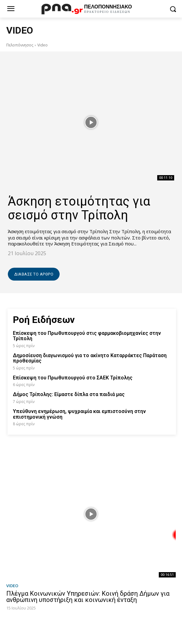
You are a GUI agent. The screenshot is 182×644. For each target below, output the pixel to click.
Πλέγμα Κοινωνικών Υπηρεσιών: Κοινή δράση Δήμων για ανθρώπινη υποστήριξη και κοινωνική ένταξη (88, 597)
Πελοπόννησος (20, 45)
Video (12, 586)
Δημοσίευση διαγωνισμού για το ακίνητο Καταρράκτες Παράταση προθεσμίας (90, 358)
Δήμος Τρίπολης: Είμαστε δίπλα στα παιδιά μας (69, 394)
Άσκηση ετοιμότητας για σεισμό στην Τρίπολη (79, 208)
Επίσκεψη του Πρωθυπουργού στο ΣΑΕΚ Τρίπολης (73, 378)
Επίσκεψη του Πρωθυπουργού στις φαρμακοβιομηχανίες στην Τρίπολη (87, 336)
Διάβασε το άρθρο (34, 274)
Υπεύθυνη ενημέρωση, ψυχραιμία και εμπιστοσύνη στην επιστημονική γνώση (79, 414)
